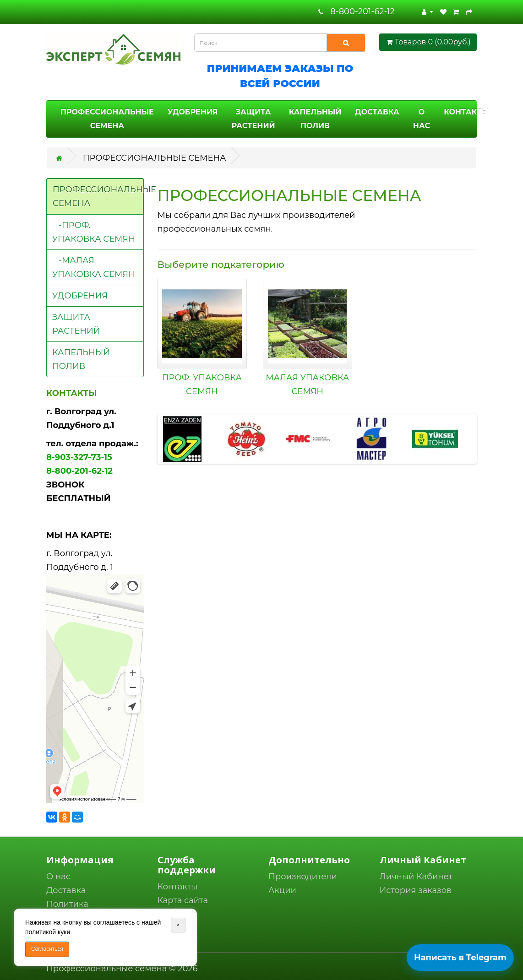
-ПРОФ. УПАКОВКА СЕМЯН (94, 232)
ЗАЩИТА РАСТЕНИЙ (253, 119)
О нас (58, 877)
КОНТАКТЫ (466, 112)
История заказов (416, 890)
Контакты (178, 887)
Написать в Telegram (460, 958)
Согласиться (47, 949)
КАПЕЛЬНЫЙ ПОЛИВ (315, 119)
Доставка (66, 890)
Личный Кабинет (416, 877)
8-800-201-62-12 (362, 11)
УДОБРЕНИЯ (193, 112)
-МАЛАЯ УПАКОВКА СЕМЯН (94, 267)
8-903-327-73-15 (79, 457)
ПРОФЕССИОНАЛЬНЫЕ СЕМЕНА (107, 119)
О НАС (422, 119)
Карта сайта (183, 900)
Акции (282, 890)
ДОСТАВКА (377, 112)
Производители (303, 877)
